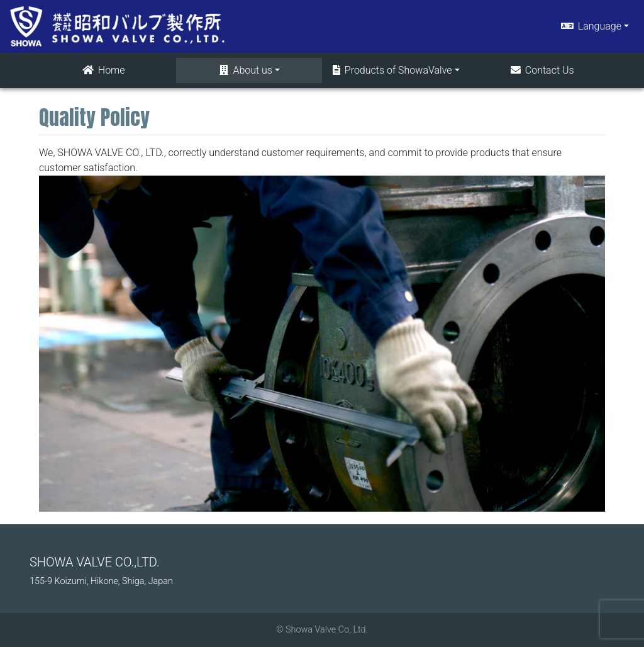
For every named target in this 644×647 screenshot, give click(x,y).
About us (245, 70)
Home (103, 70)
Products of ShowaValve (391, 70)
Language (590, 26)
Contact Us (541, 70)
